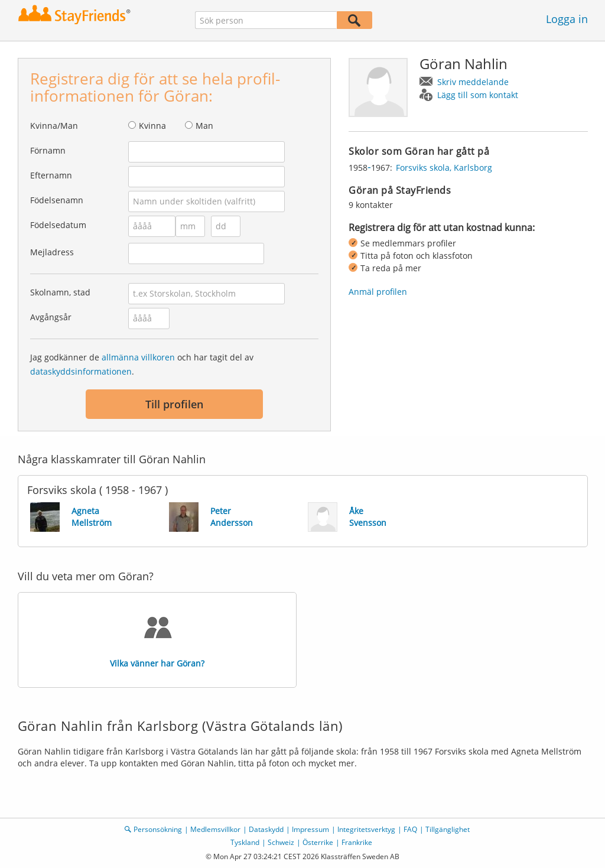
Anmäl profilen (378, 292)
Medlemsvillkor (215, 829)
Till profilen (174, 404)
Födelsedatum (58, 225)
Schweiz (281, 842)
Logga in (567, 19)
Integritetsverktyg (366, 829)
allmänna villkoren (138, 357)
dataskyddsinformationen (81, 371)
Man (204, 126)
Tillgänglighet (448, 829)
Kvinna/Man (54, 126)
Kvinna (152, 126)
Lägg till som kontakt (478, 95)
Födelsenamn (57, 200)
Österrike (318, 842)
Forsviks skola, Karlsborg (444, 168)
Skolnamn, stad (60, 292)
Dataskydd (266, 829)
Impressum (310, 829)
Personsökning (158, 829)
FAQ (410, 829)
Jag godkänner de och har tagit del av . (142, 364)
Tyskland (245, 842)
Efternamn (51, 175)
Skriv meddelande (473, 82)
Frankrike (357, 842)
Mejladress (52, 252)
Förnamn (48, 150)
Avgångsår (51, 317)
